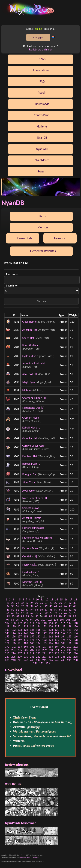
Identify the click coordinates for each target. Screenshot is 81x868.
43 (51, 606)
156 (13, 636)
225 (69, 653)
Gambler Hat (30, 438)
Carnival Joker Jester (34, 446)
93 (74, 616)
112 (38, 623)
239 (7, 660)
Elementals (25, 238)
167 (7, 640)
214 (76, 650)
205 (20, 650)
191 (7, 647)
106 (74, 620)
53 (27, 610)
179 (7, 643)
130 (76, 626)
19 (8, 603)
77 (70, 613)
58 (51, 610)
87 (46, 616)
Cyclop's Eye (29, 356)
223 (57, 653)
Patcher (31, 688)
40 (37, 606)
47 (70, 606)
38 (27, 606)
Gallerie (42, 126)
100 (37, 620)
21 (17, 603)
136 (38, 630)
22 (22, 603)
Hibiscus (27, 390)
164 (63, 636)
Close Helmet (30, 322)
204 (13, 650)
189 (69, 643)
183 (32, 643)
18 (76, 599)
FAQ (42, 81)
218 (26, 653)
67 (22, 613)
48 (75, 606)
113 (44, 623)
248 (63, 660)
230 (26, 657)
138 (51, 630)
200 (63, 647)
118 (76, 623)
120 (13, 626)
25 (37, 603)
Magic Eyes (29, 382)
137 (44, 630)
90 (60, 616)
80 (13, 616)
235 (57, 657)
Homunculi (62, 238)
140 (63, 630)
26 (41, 603)
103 (56, 620)
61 (65, 610)
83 (27, 616)
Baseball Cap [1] (31, 464)
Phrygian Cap (30, 474)
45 (61, 606)
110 (26, 623)
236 (63, 657)
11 (42, 599)
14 (56, 599)
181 (20, 643)
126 (51, 626)
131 (7, 630)
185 (44, 643)
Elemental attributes (43, 251)
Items (43, 216)
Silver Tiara (29, 482)
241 (20, 660)
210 (51, 650)
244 (38, 660)
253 (47, 663)
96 (17, 620)
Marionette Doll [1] (33, 408)
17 (71, 599)
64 (8, 613)
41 (41, 606)
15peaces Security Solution (29, 857)
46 (65, 606)
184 (38, 643)
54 (32, 610)
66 (17, 613)
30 (61, 603)
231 (32, 657)
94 (8, 620)
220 (38, 653)
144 (13, 633)
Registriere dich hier (41, 49)
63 (75, 610)
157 (20, 636)
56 (41, 610)
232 (38, 657)
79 (8, 616)
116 (63, 623)
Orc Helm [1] (29, 556)
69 (32, 613)
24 (32, 603)
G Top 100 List (31, 802)
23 (27, 603)
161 (44, 636)
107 (7, 623)
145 (20, 633)
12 (47, 599)
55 (37, 610)
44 (56, 606)
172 (38, 640)
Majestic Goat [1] (32, 582)
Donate (31, 841)
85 (37, 616)
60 (61, 610)
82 (23, 616)
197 (44, 647)
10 (37, 599)
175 (57, 640)
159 (32, 636)
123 (32, 626)
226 (76, 653)
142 (76, 630)
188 (63, 643)
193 (20, 647)
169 (20, 640)
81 (18, 616)
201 (69, 647)
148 (38, 633)
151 (57, 633)
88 (51, 616)
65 (13, 613)
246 (51, 660)
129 (69, 626)
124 (38, 626)
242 (26, 660)
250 (76, 660)
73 (51, 613)
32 (70, 603)
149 (44, 633)
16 (66, 599)
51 (17, 610)
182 (26, 643)
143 (7, 633)
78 (75, 613)
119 (7, 626)
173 (44, 640)
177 (69, 640)
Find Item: (12, 274)
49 (8, 610)
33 (75, 603)
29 (56, 603)
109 (20, 623)
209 (44, 650)
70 (37, 613)
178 (76, 640)
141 (69, 630)
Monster (43, 227)
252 (41, 663)
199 (57, 647)
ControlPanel (42, 115)
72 (46, 613)
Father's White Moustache (37, 538)
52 (22, 610)
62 (70, 610)
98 (27, 620)
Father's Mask (30, 548)
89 (55, 616)
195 (32, 647)
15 (61, 599)
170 (26, 640)
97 (22, 620)
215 (7, 653)
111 (32, 623)
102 (49, 620)
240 (13, 660)
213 (69, 650)
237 (69, 657)
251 (35, 663)
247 (57, 660)
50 (13, 610)
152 (63, 633)
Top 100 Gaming (31, 792)
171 (32, 640)
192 (13, 647)
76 (65, 613)
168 (13, 640)
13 (52, 599)
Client (31, 678)
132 (13, 630)
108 (13, 623)
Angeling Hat (30, 330)
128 (63, 626)
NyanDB (42, 138)
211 (57, 650)
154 (76, 633)
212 (63, 650)
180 (13, 643)
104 (62, 620)
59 (56, 610)
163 (57, 636)
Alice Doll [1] (29, 374)
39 (32, 606)
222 (51, 653)
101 (43, 620)
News (42, 59)
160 (38, 636)
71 (41, 613)
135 (32, 630)
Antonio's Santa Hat (34, 363)
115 (57, 623)
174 (51, 640)
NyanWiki (42, 149)
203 (7, 650)
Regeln (42, 93)
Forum (42, 171)
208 (38, 650)
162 (51, 636)
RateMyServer (31, 772)
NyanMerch (42, 160)
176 (63, 640)
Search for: (13, 286)
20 (13, 603)
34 (8, 606)
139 (57, 630)
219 (32, 653)
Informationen (42, 70)
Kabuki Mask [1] (31, 428)
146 (26, 633)
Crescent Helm (31, 418)
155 (7, 636)
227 (7, 657)
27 (46, 603)
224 (63, 653)
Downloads (42, 104)
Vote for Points (31, 831)
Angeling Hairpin (32, 518)
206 (26, 650)
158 (26, 636)
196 (38, 647)
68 (27, 613)
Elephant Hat (30, 456)
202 (76, 647)
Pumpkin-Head (31, 345)
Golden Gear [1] (31, 572)
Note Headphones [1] (34, 498)
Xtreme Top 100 (31, 811)
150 (51, 633)
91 (65, 616)
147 (32, 633)
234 (51, 657)
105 (68, 620)
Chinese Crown (31, 508)
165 (69, 636)
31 (65, 603)
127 (57, 626)
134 (26, 630)
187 (57, 643)
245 (44, 660)
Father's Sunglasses (33, 528)
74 (56, 613)
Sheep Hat (28, 338)
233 (44, 657)
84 (32, 616)
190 (76, 643)
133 (20, 630)
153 (69, 633)
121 (20, 626)
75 (61, 613)
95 (13, 620)
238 (76, 657)
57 (46, 610)
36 (17, 606)
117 (69, 623)
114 (51, 623)
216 (13, 653)
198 (51, 647)
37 (22, 606)
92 (70, 616)
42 (46, 606)
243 (32, 660)
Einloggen (38, 37)
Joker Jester (29, 491)
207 (32, 650)
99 (32, 620)
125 (44, 626)
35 (13, 606)
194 (26, 647)
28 (51, 603)
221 (44, 653)
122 (26, 626)
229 (20, 657)
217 (20, 653)
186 (51, 643)
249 (69, 660)
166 (76, 636)
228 (13, 657)
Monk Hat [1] (30, 565)
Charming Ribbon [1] (34, 398)
